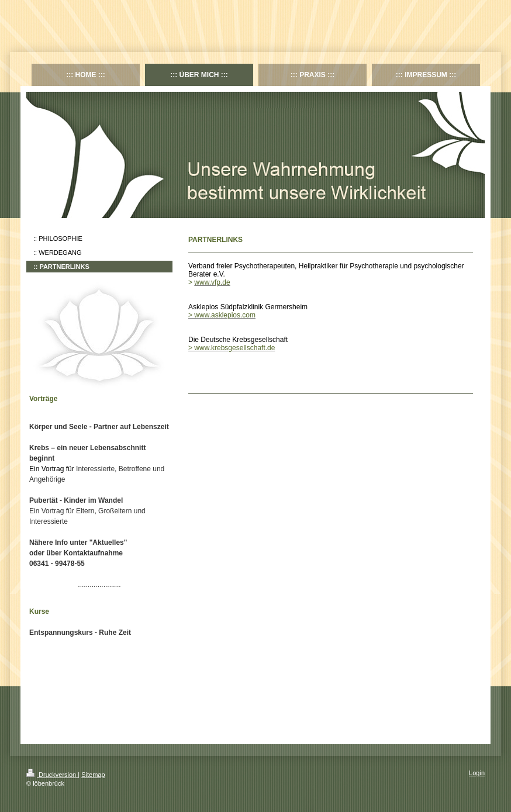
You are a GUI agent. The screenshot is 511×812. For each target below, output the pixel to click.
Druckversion (52, 775)
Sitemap (93, 775)
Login (477, 773)
